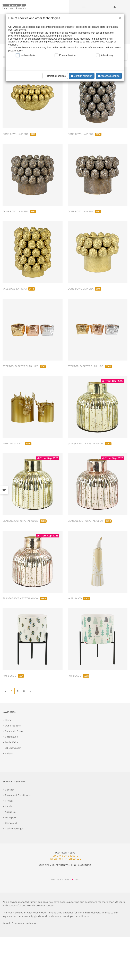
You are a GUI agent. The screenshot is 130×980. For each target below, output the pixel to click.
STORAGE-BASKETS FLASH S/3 (24, 366)
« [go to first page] (6, 691)
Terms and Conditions (18, 795)
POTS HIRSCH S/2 (17, 444)
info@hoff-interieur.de (65, 859)
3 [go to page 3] (24, 691)
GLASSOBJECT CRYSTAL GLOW (90, 444)
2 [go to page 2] (18, 691)
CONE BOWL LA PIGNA (19, 134)
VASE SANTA (79, 598)
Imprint (9, 806)
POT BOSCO (13, 676)
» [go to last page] (30, 691)
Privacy (9, 801)
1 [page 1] (12, 691)
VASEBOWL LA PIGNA (19, 289)
